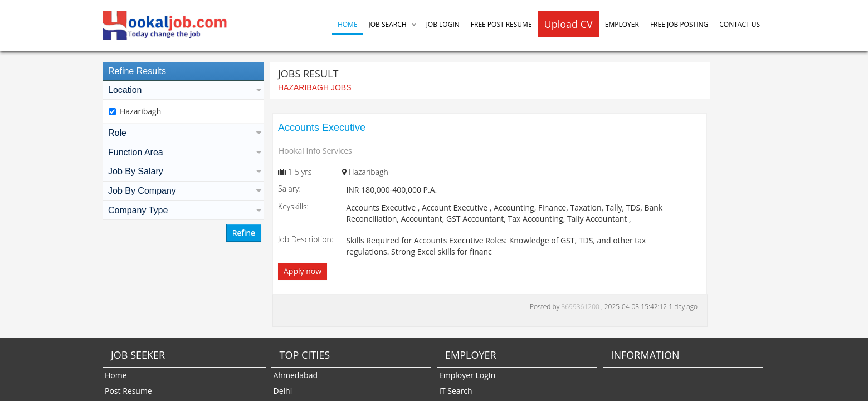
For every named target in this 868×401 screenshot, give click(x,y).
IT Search (456, 391)
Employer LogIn (467, 375)
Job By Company (183, 191)
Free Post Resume (501, 24)
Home (348, 24)
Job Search (388, 24)
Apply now (303, 271)
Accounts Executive (322, 128)
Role (183, 133)
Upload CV (569, 24)
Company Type (183, 210)
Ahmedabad (296, 375)
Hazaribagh (140, 111)
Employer (622, 24)
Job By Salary (183, 171)
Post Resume (128, 391)
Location (183, 90)
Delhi (283, 391)
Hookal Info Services (315, 151)
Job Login (443, 24)
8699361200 (581, 307)
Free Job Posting (679, 24)
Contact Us (740, 24)
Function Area (183, 152)
